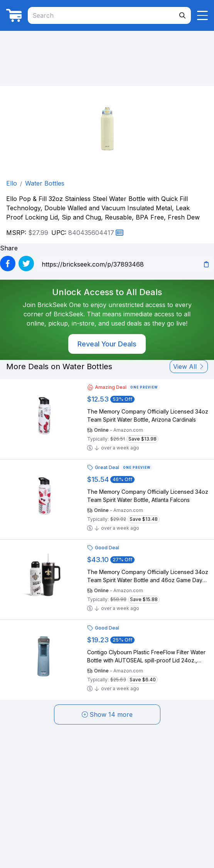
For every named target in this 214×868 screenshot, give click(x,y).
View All (189, 366)
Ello (12, 183)
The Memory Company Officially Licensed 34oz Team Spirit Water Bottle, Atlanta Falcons (148, 496)
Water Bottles (45, 183)
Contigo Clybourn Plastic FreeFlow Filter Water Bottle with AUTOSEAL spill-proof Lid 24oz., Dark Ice (146, 657)
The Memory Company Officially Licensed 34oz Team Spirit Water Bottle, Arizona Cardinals (148, 415)
